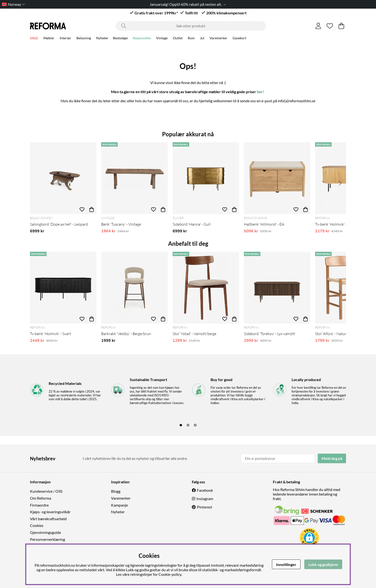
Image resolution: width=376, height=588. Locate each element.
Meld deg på (332, 458)
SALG (34, 39)
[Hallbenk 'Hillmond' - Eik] (277, 178)
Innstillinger (286, 564)
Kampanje (119, 505)
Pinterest (205, 507)
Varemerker (218, 39)
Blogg (116, 491)
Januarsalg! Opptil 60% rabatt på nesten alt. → (188, 4)
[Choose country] (12, 4)
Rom (191, 39)
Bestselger (121, 39)
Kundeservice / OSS (46, 491)
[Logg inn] (318, 26)
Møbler (49, 39)
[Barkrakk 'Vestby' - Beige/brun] (134, 288)
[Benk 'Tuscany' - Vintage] (134, 178)
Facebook (205, 490)
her (260, 92)
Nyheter (102, 39)
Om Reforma (41, 498)
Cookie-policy (170, 574)
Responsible (142, 39)
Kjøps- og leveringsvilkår (50, 512)
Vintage (162, 39)
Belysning (84, 39)
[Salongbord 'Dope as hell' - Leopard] (63, 178)
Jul (202, 39)
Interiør (65, 39)
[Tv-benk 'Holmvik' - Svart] (63, 288)
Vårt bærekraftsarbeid (48, 519)
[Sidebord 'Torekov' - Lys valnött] (277, 288)
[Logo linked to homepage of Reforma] (48, 26)
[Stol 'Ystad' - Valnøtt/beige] (206, 288)
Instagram (205, 499)
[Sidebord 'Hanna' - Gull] (206, 178)
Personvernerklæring (47, 539)
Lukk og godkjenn (323, 564)
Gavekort (239, 39)
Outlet (178, 39)
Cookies (37, 525)
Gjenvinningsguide (45, 532)
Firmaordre (39, 505)
